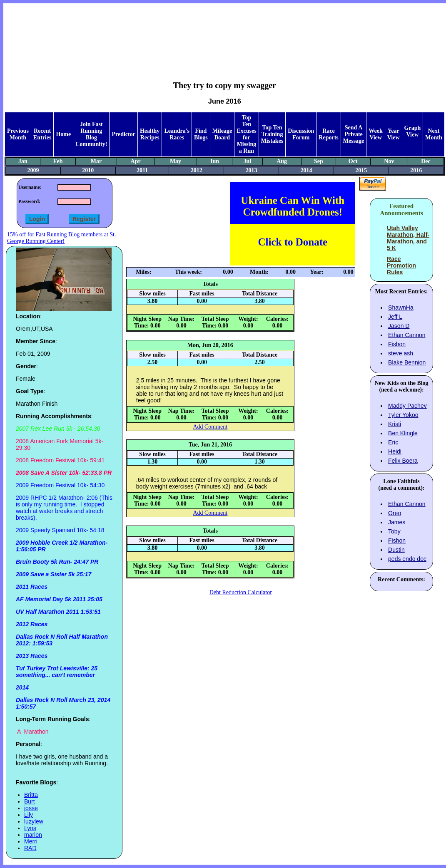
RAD (30, 848)
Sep (319, 161)
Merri (31, 841)
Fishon (397, 344)
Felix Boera (403, 461)
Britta (31, 795)
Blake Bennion (407, 362)
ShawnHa (401, 308)
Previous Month (18, 134)
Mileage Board (222, 134)
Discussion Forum (301, 134)
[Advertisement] (225, 36)
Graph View (413, 131)
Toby (394, 531)
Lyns (30, 828)
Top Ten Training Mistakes (272, 134)
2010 (88, 170)
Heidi (395, 451)
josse (31, 808)
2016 (416, 170)
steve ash (401, 353)
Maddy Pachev (407, 406)
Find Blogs (201, 134)
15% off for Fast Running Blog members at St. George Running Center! (61, 238)
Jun (214, 161)
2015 (361, 170)
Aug (282, 161)
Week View (375, 134)
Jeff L (395, 317)
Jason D (399, 326)
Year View (394, 134)
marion (33, 835)
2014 (306, 170)
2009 (33, 170)
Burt (30, 801)
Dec (426, 161)
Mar (96, 161)
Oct (353, 161)
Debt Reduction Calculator (241, 592)
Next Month (434, 134)
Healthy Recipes (150, 134)
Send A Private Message (354, 134)
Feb (58, 161)
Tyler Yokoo (403, 415)
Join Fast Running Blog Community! (91, 134)
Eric (393, 442)
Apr (136, 161)
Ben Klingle (403, 433)
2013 (252, 170)
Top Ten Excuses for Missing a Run (246, 134)
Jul (247, 161)
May (176, 161)
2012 (197, 170)
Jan (23, 161)
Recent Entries (42, 134)
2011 (142, 170)
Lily (29, 815)
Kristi (395, 424)
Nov (389, 161)
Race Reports (328, 134)
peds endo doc (407, 559)
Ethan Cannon (407, 335)
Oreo (395, 513)
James (397, 522)
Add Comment (210, 427)
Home (63, 134)
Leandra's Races (177, 134)
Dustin (396, 550)
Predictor (123, 134)
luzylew (34, 821)
